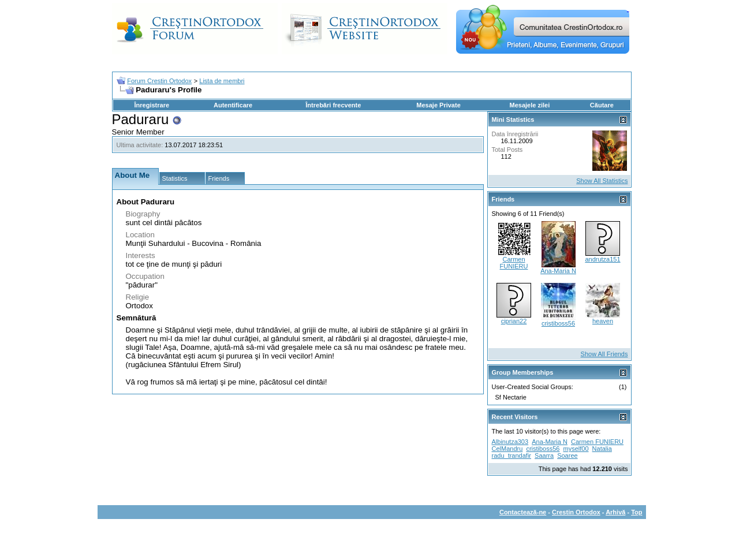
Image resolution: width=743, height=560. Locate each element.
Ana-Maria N (558, 271)
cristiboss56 (558, 323)
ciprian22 (514, 321)
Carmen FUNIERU (514, 263)
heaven (603, 321)
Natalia (602, 449)
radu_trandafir (512, 456)
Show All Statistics (602, 181)
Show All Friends (604, 354)
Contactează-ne (523, 512)
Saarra (544, 456)
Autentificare (233, 105)
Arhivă (615, 512)
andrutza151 (602, 259)
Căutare (602, 105)
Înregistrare (152, 105)
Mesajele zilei (530, 105)
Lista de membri (222, 81)
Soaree (567, 456)
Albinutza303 (510, 442)
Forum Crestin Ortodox (159, 81)
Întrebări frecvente (333, 105)
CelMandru (507, 449)
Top (636, 512)
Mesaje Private (438, 105)
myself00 (576, 449)
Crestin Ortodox (576, 512)
